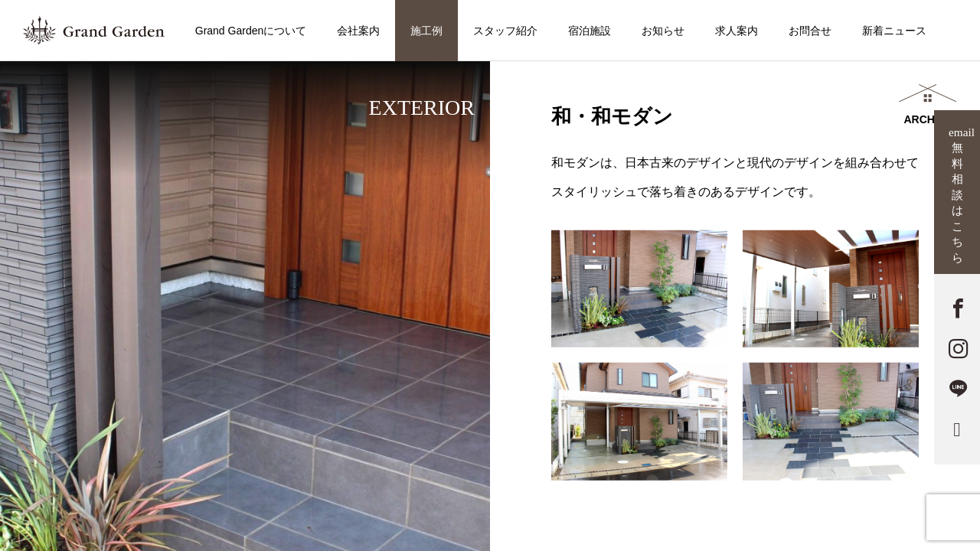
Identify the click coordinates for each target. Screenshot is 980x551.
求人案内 (737, 31)
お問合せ (810, 31)
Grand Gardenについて (251, 31)
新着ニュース (894, 31)
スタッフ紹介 (505, 31)
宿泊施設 (590, 31)
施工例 (426, 31)
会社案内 (358, 31)
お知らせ (663, 31)
